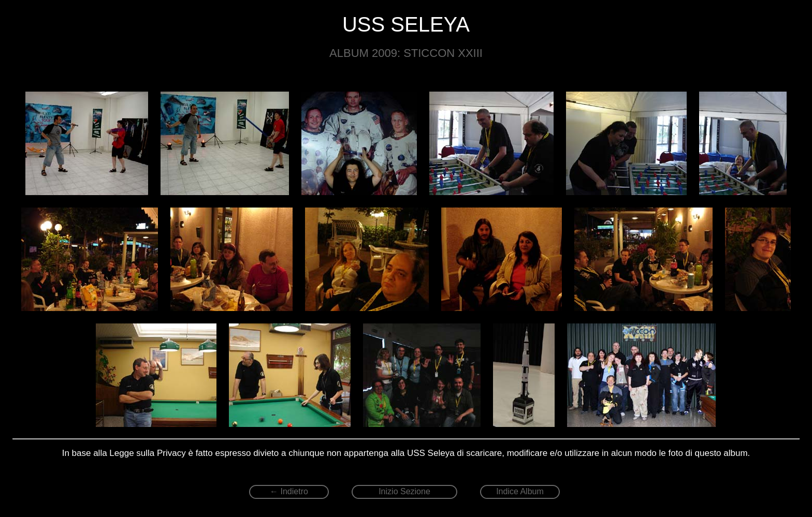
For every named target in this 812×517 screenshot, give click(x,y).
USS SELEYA (406, 24)
